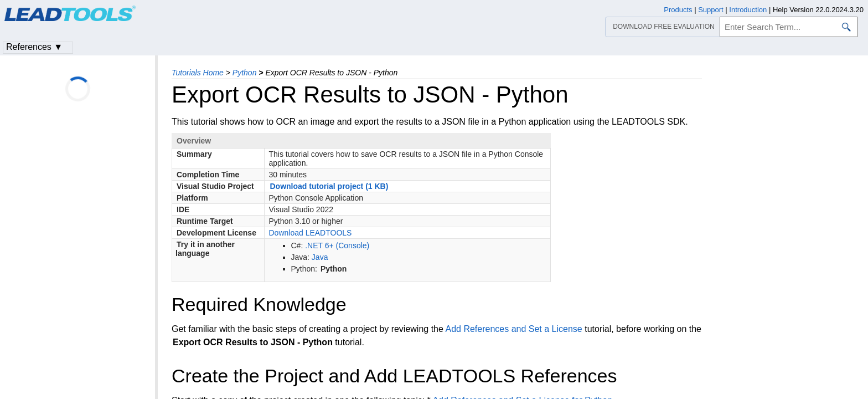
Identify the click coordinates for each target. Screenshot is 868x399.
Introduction (748, 10)
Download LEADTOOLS (311, 233)
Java (320, 257)
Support (711, 10)
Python (245, 73)
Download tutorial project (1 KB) (329, 186)
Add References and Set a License (513, 329)
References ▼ (34, 47)
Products (678, 10)
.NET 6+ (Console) (337, 245)
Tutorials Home (198, 73)
